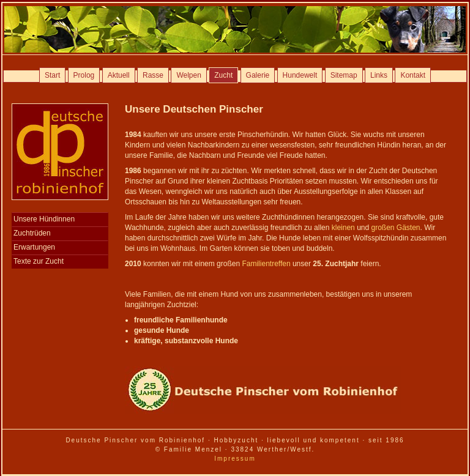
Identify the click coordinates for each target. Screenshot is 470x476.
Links (379, 75)
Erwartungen (34, 247)
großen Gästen (396, 228)
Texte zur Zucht (39, 261)
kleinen (343, 228)
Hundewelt (300, 75)
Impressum (235, 459)
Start (52, 75)
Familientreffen (266, 264)
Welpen (188, 75)
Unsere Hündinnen (44, 219)
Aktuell (119, 75)
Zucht (223, 75)
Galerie (258, 75)
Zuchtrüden (32, 233)
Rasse (153, 75)
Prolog (84, 75)
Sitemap (344, 75)
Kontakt (413, 75)
